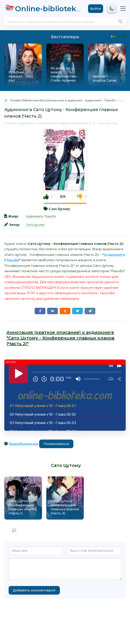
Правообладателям (23, 444)
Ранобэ (50, 216)
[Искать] (120, 22)
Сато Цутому (60, 209)
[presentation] (113, 36)
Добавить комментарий (34, 590)
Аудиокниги (34, 216)
